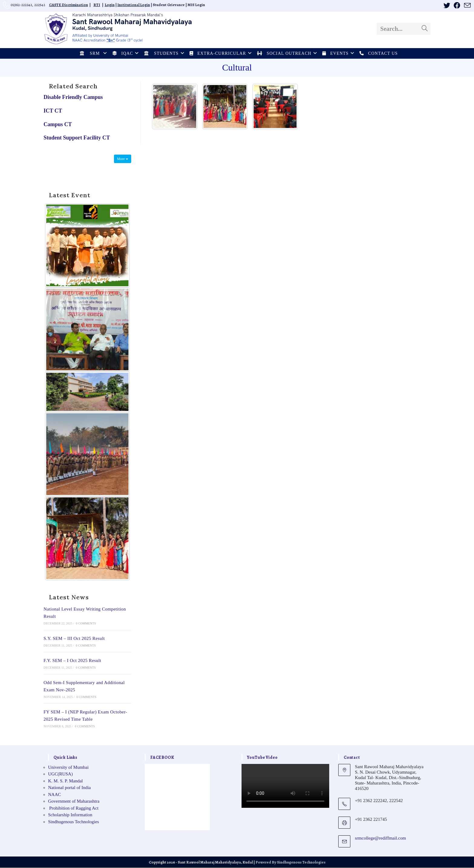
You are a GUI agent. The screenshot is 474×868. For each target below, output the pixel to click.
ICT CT (53, 111)
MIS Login (196, 5)
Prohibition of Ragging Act (73, 808)
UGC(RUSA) (60, 775)
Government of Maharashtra (74, 802)
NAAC (55, 795)
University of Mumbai (68, 768)
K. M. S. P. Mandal (65, 781)
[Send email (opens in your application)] (466, 6)
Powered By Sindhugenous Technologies (291, 862)
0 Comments (86, 624)
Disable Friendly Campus (73, 97)
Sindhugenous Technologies (73, 822)
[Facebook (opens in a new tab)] (457, 5)
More (123, 159)
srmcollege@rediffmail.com (380, 838)
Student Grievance (169, 5)
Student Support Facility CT (77, 138)
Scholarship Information (70, 815)
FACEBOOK (162, 758)
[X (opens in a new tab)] (447, 5)
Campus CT (58, 125)
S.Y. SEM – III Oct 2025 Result (74, 639)
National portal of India (69, 788)
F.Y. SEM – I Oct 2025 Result (72, 661)
